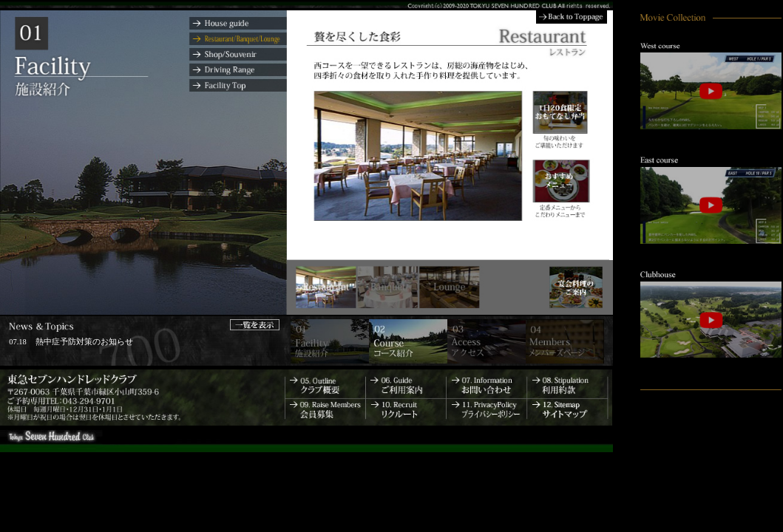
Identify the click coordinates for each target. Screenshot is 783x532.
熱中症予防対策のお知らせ (84, 342)
